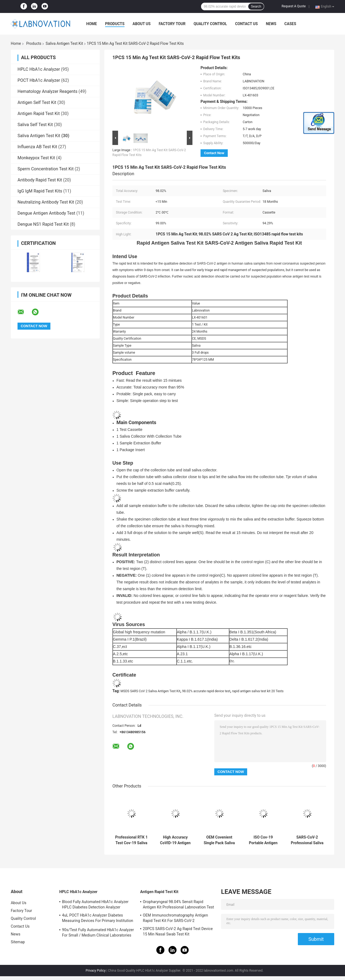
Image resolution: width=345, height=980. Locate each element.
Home (92, 24)
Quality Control (210, 24)
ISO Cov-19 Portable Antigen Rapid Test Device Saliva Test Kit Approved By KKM (263, 840)
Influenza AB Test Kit (37, 147)
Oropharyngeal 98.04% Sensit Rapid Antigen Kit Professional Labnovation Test (178, 904)
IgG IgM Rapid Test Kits (40, 191)
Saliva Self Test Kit (35, 125)
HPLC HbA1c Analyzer (39, 69)
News (271, 24)
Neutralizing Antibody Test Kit (46, 202)
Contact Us (246, 24)
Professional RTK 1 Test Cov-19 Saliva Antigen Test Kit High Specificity (131, 840)
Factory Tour (172, 24)
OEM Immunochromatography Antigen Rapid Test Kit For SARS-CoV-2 (175, 918)
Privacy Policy (96, 971)
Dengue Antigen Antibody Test (46, 213)
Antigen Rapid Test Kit (39, 114)
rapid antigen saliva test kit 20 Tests (258, 691)
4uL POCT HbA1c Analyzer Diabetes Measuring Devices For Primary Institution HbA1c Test (98, 919)
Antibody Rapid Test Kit (40, 180)
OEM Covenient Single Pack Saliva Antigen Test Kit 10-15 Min (219, 840)
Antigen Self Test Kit (37, 102)
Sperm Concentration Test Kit (46, 169)
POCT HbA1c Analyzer (39, 80)
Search (256, 6)
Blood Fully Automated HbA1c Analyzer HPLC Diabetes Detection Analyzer (95, 904)
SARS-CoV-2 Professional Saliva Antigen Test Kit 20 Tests (307, 840)
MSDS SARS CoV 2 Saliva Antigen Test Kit (150, 691)
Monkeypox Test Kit (36, 158)
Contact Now (214, 153)
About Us (142, 24)
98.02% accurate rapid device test (206, 691)
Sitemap (18, 942)
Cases (290, 24)
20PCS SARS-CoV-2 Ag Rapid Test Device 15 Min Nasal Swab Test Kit (178, 931)
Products (115, 24)
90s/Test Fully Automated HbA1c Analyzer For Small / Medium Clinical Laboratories (98, 932)
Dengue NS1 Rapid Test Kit (43, 224)
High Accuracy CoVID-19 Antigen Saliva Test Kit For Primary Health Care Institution (175, 840)
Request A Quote (294, 6)
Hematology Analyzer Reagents (47, 91)
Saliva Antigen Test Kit (64, 43)
